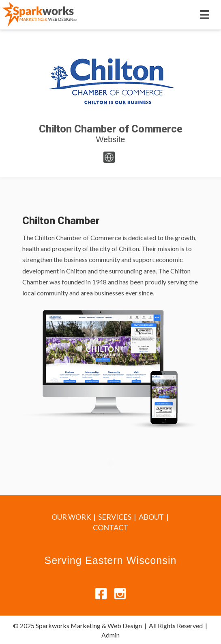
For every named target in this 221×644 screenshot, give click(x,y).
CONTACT (110, 527)
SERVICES (115, 517)
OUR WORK (71, 517)
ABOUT (151, 517)
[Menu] (205, 14)
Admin (110, 635)
